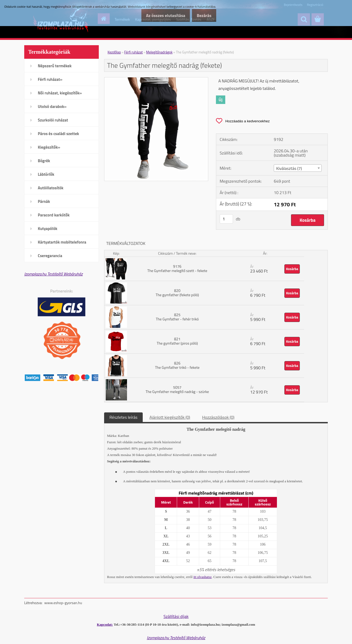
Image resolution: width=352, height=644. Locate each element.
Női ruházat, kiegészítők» (60, 93)
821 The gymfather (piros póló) (177, 341)
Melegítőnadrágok (159, 52)
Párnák (44, 201)
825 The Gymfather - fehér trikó (177, 317)
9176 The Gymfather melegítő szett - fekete (177, 268)
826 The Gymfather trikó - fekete (177, 365)
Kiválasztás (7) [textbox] (289, 168)
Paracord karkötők (54, 215)
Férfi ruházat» (50, 79)
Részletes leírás (123, 417)
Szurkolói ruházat (53, 120)
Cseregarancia (50, 256)
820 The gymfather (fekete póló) (177, 293)
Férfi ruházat (134, 52)
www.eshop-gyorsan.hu (63, 603)
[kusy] (226, 219)
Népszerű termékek (55, 66)
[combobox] (298, 168)
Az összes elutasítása (160, 15)
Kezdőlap (114, 52)
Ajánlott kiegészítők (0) (170, 417)
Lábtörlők (46, 174)
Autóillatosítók (51, 188)
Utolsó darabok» (52, 106)
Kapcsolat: (105, 624)
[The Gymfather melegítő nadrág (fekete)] (156, 80)
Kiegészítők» (49, 147)
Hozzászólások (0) (218, 417)
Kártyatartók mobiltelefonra (62, 242)
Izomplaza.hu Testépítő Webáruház (54, 274)
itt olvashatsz (203, 577)
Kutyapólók (48, 229)
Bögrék (44, 161)
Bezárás (202, 15)
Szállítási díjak (176, 616)
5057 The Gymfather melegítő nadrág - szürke (177, 389)
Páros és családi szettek (58, 134)
